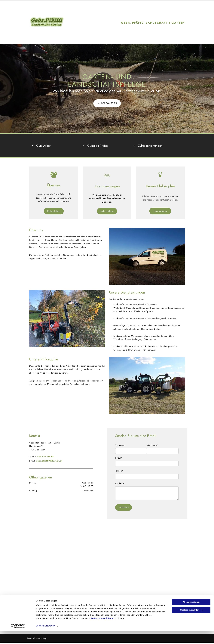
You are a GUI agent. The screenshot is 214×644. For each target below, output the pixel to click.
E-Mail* (119, 458)
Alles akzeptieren (191, 615)
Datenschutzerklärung (103, 631)
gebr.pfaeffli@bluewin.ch (49, 461)
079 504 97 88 (45, 457)
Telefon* (119, 471)
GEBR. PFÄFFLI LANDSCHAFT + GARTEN (153, 23)
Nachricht (120, 483)
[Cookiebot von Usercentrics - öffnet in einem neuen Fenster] (18, 639)
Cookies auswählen (45, 639)
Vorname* (120, 445)
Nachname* (153, 445)
